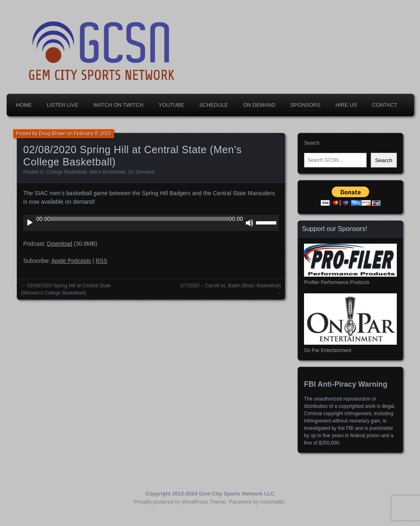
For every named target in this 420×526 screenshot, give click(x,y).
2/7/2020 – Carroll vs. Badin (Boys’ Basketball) (231, 286)
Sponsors (306, 105)
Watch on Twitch (118, 105)
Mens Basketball (107, 172)
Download (59, 244)
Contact (385, 105)
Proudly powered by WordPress (171, 502)
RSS (102, 261)
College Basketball (67, 172)
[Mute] (249, 223)
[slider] (140, 219)
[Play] (30, 223)
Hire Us (346, 105)
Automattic (272, 502)
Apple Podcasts (71, 261)
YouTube (172, 105)
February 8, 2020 (93, 134)
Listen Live (62, 105)
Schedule (213, 105)
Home (24, 105)
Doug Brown (52, 134)
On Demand (259, 105)
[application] (151, 223)
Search (312, 143)
